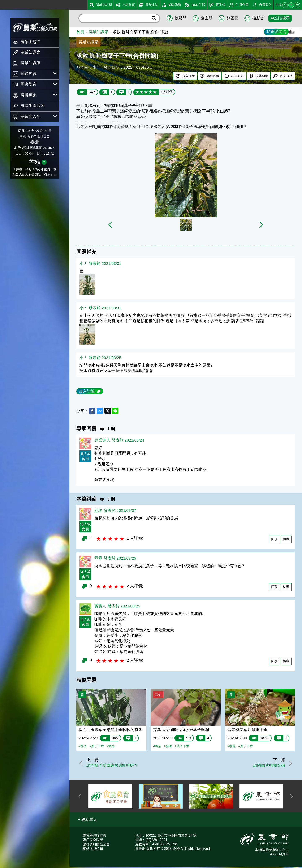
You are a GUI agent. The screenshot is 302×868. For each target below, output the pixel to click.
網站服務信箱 (93, 850)
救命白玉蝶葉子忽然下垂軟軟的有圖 (111, 731)
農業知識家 (98, 32)
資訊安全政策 (93, 841)
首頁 (80, 32)
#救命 (111, 748)
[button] (88, 821)
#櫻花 (232, 748)
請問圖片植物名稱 (267, 767)
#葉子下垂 (97, 748)
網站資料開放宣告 (96, 845)
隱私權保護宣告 (95, 837)
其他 (158, 696)
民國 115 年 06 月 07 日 (35, 131)
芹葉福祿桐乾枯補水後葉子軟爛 (181, 731)
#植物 (83, 748)
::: (2, 4)
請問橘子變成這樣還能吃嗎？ (114, 767)
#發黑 (168, 748)
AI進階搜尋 (280, 18)
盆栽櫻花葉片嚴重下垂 (247, 731)
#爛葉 (157, 748)
